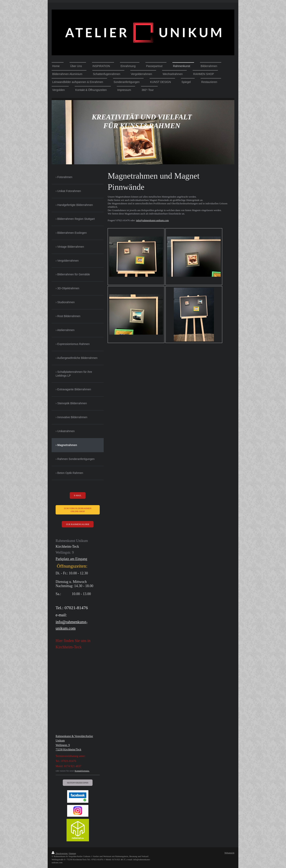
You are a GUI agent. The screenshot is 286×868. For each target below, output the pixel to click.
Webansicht (229, 853)
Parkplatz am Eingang (71, 559)
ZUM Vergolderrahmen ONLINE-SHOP (78, 510)
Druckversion (60, 853)
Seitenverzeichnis (78, 783)
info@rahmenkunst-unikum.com (152, 220)
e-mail (78, 495)
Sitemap (72, 853)
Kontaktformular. (82, 771)
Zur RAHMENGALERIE (78, 524)
